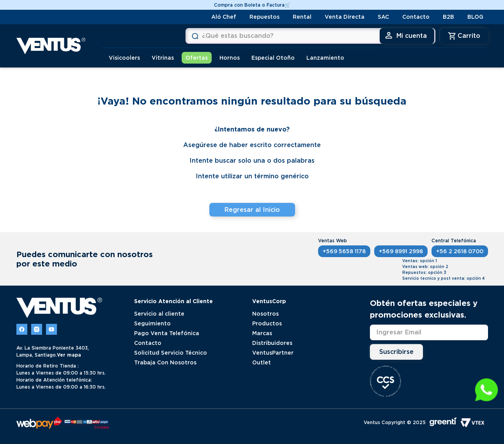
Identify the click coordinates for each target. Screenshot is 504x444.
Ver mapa (69, 354)
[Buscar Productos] (110, 36)
